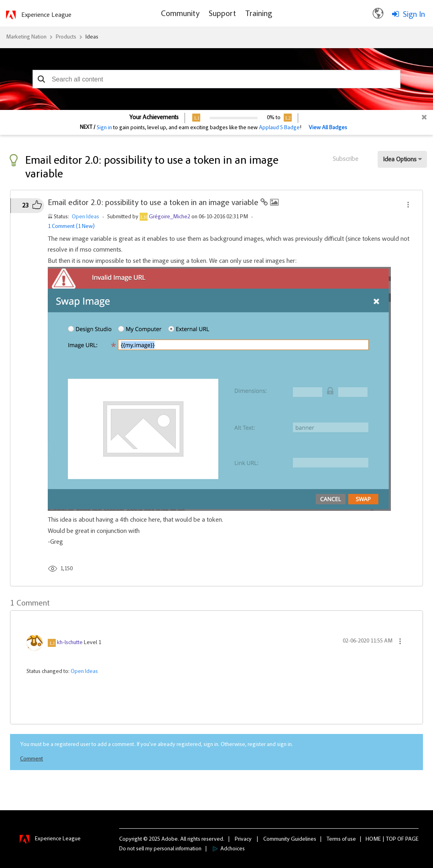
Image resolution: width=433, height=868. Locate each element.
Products (66, 37)
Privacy (243, 840)
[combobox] (216, 79)
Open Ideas (85, 217)
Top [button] (391, 840)
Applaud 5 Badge (279, 128)
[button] (42, 79)
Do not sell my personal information (160, 849)
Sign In (414, 15)
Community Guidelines (290, 840)
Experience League (46, 15)
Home (373, 840)
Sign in (104, 128)
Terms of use (341, 840)
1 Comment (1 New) (71, 227)
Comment (32, 759)
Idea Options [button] (400, 160)
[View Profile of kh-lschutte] (70, 643)
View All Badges (328, 128)
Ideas (92, 37)
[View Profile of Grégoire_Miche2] (170, 217)
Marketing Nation (26, 37)
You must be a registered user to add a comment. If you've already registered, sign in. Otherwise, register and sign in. (157, 745)
